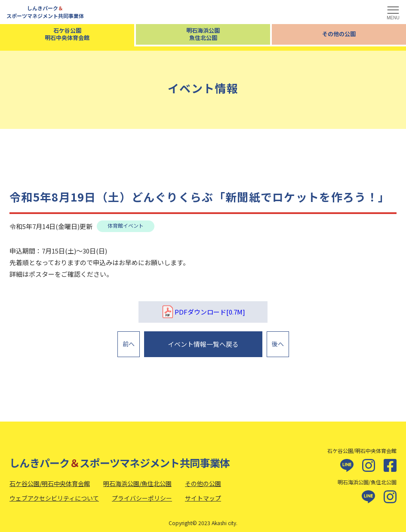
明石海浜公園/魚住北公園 (137, 479)
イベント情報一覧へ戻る (203, 342)
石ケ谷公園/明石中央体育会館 (50, 479)
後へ (278, 342)
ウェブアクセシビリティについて (54, 493)
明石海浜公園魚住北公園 (203, 34)
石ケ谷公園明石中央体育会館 (67, 34)
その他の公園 (339, 34)
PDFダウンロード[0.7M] (203, 312)
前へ (129, 342)
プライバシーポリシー (142, 493)
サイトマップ (203, 493)
